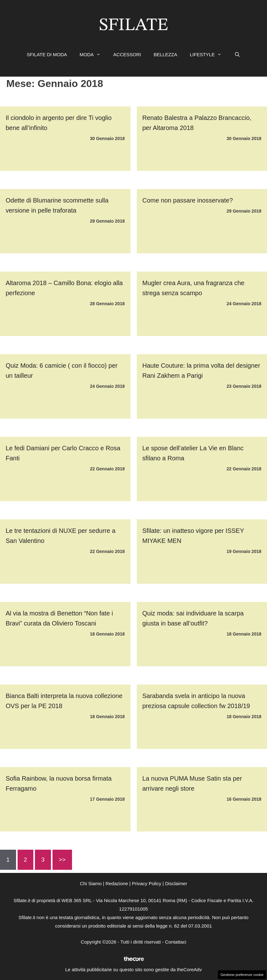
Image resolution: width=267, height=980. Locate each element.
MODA (93, 55)
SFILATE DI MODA (47, 54)
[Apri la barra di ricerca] (237, 55)
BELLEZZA (165, 54)
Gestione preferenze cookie (242, 975)
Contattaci (176, 942)
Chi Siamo (91, 883)
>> (62, 860)
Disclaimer (176, 883)
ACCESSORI (127, 54)
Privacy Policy (146, 883)
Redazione (117, 883)
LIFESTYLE (209, 55)
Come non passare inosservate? (188, 200)
